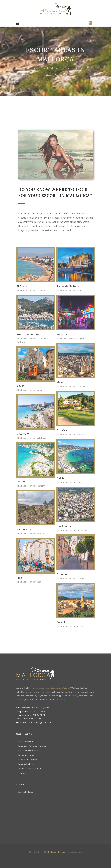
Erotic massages (26, 755)
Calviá (61, 478)
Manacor (62, 382)
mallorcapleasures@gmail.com (36, 722)
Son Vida (62, 430)
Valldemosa (24, 530)
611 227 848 (37, 711)
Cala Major (23, 434)
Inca (19, 578)
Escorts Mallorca (26, 741)
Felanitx (62, 622)
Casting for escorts (28, 759)
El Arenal (22, 286)
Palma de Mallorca (68, 286)
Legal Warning (75, 852)
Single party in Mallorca (30, 768)
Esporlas (62, 574)
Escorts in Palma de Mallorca (32, 746)
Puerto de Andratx (28, 335)
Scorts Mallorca (26, 792)
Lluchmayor (64, 526)
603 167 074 (37, 715)
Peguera (22, 482)
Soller (20, 386)
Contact (23, 773)
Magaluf (62, 335)
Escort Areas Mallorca (29, 750)
